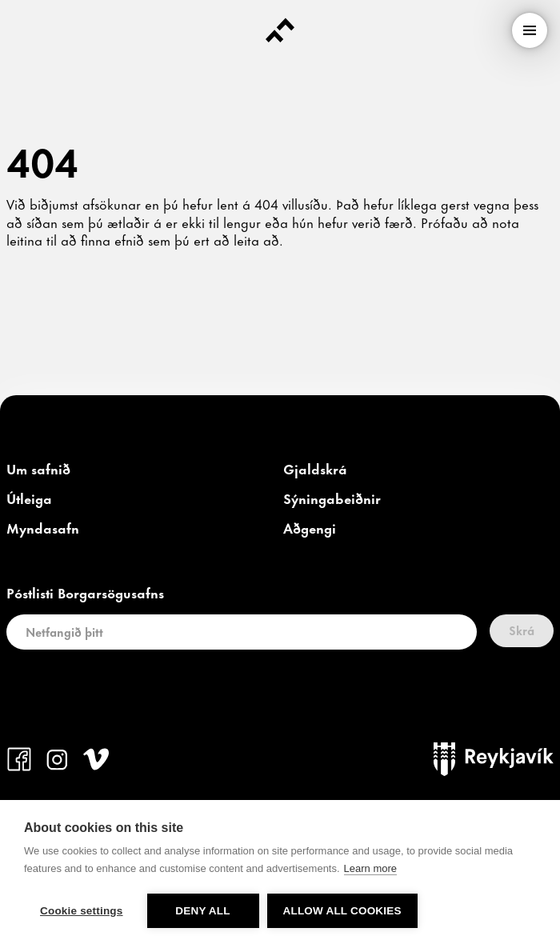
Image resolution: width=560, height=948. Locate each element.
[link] (38, 470)
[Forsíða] (280, 30)
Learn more (370, 868)
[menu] (530, 30)
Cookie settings (82, 911)
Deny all (202, 911)
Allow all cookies (342, 911)
